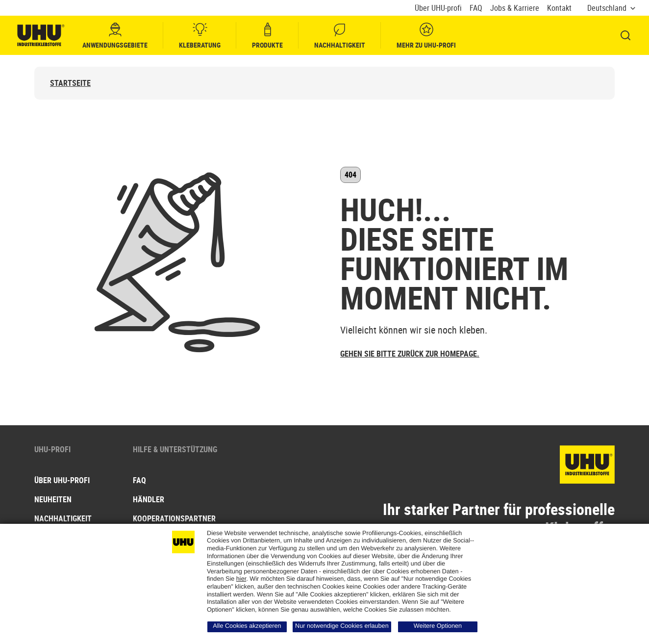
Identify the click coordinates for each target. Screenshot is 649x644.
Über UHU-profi (438, 8)
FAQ (476, 8)
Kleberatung (200, 36)
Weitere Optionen (438, 626)
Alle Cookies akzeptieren (247, 626)
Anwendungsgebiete (115, 36)
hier (241, 579)
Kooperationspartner (174, 518)
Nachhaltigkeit (340, 36)
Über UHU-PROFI (62, 480)
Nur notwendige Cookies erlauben (342, 626)
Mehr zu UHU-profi (426, 36)
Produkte (267, 36)
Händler (149, 499)
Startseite (70, 83)
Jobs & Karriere (515, 8)
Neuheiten (53, 499)
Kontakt (559, 8)
